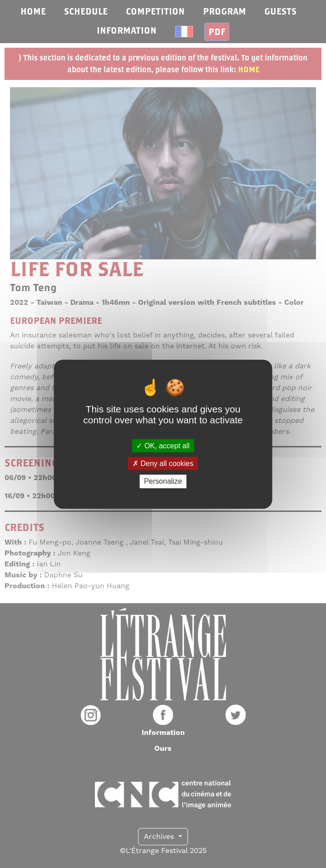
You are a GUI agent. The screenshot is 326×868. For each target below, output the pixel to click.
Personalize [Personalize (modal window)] (163, 481)
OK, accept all (163, 446)
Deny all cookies (163, 464)
